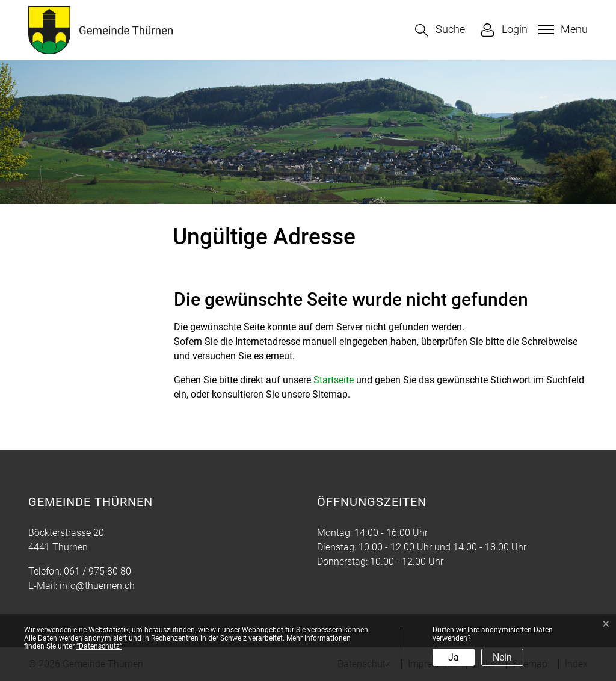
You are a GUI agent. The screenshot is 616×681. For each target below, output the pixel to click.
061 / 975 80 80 (97, 571)
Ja (454, 657)
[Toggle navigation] (562, 29)
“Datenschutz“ (99, 646)
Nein (502, 657)
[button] (440, 30)
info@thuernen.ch (97, 586)
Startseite (334, 380)
